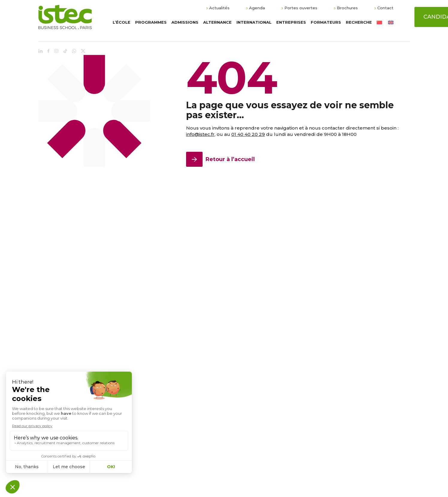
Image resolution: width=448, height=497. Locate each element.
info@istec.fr (200, 134)
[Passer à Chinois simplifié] (379, 22)
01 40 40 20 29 (248, 134)
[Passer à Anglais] (391, 22)
